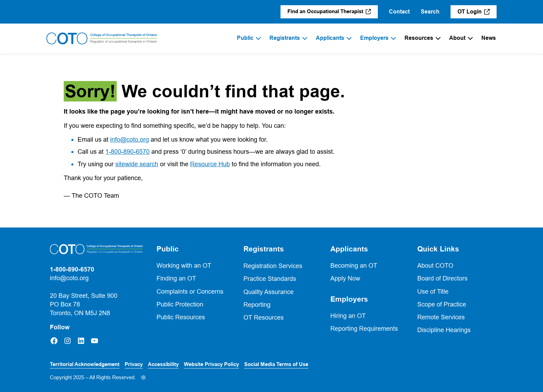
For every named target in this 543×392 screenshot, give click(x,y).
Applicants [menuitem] (330, 38)
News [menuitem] (489, 38)
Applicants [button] (349, 249)
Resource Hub (210, 164)
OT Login (477, 13)
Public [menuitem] (245, 38)
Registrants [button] (264, 249)
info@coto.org (130, 139)
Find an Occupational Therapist (333, 13)
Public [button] (168, 249)
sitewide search (137, 164)
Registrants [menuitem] (285, 38)
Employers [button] (349, 299)
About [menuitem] (457, 38)
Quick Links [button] (438, 249)
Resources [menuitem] (419, 38)
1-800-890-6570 (127, 152)
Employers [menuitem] (374, 38)
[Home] (102, 38)
